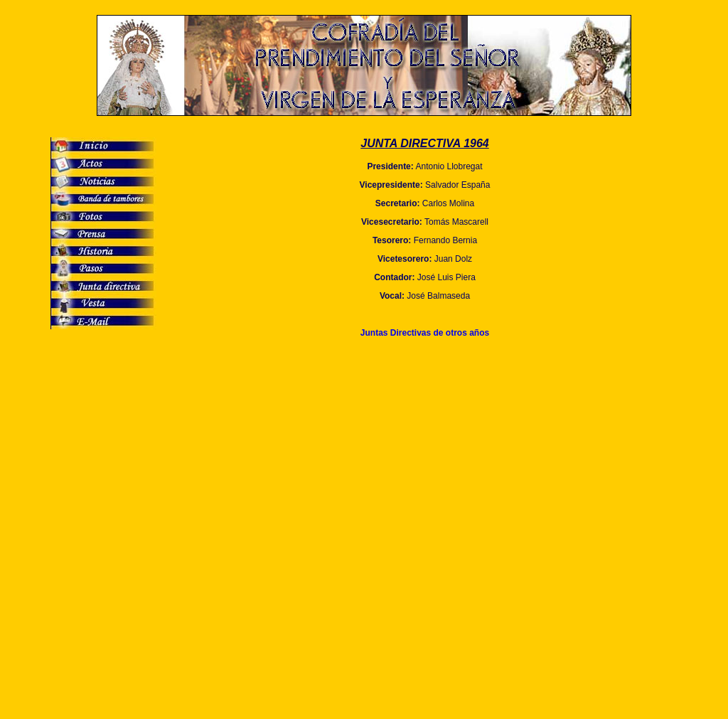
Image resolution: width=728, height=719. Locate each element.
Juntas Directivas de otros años (425, 333)
